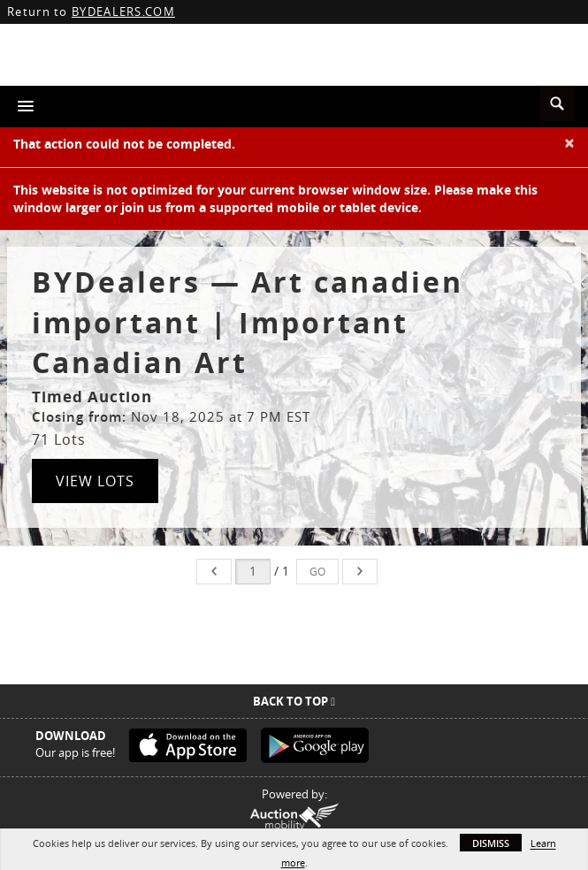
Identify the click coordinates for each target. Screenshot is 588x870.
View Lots (95, 481)
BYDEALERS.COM (123, 11)
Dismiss (491, 843)
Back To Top (294, 701)
